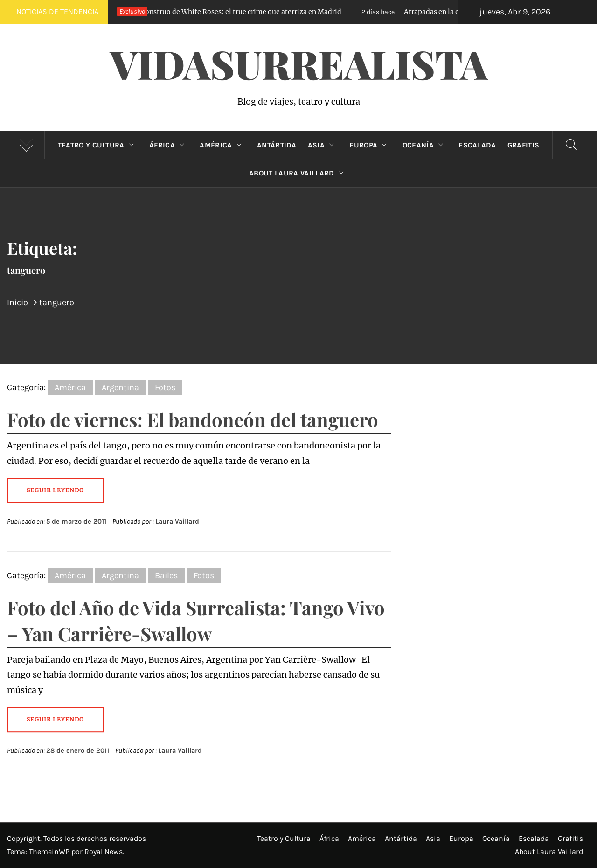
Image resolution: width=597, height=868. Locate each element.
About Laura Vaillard (298, 173)
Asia (323, 145)
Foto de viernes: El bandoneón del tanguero (193, 419)
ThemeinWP (50, 851)
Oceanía (425, 145)
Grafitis (524, 145)
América (223, 145)
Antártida (277, 145)
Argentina (120, 387)
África (169, 145)
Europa (370, 145)
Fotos (165, 387)
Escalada (477, 145)
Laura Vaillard (177, 521)
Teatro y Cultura (98, 145)
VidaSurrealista (299, 63)
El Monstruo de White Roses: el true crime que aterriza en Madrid (220, 12)
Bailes (166, 575)
